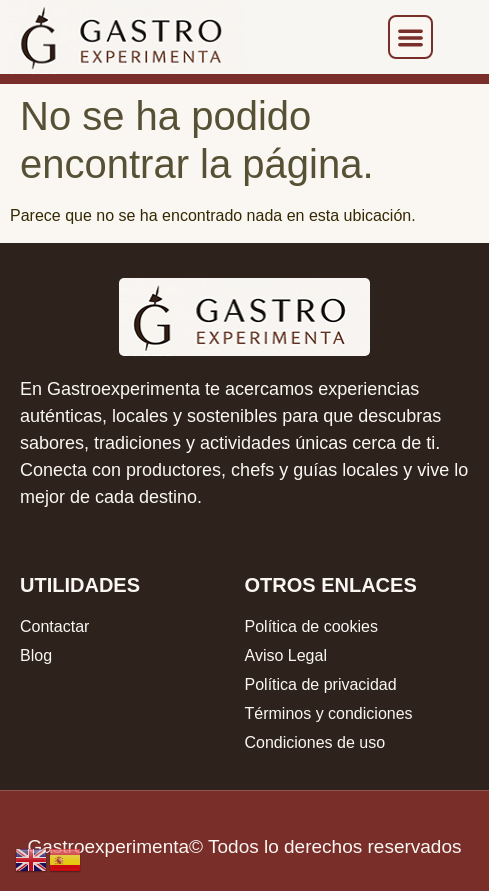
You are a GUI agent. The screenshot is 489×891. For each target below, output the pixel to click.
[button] (410, 37)
